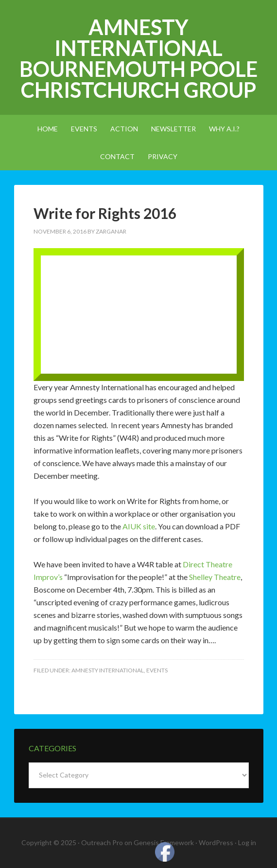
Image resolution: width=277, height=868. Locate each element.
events (157, 670)
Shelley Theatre (215, 577)
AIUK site (139, 526)
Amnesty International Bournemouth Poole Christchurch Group (138, 58)
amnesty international (108, 670)
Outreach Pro (102, 842)
